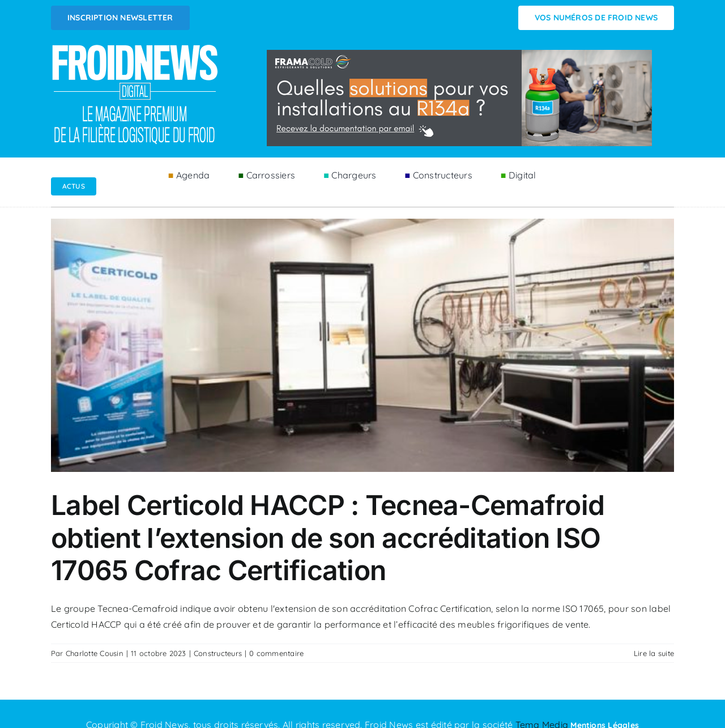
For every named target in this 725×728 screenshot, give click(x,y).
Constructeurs (218, 653)
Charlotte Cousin (95, 653)
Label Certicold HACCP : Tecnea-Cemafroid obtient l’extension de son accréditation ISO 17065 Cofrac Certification (328, 538)
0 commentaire (276, 653)
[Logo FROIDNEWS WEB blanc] (136, 48)
